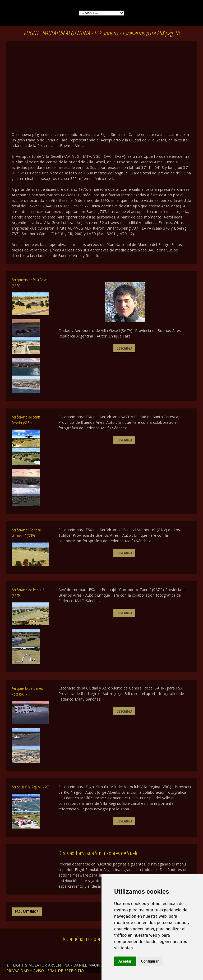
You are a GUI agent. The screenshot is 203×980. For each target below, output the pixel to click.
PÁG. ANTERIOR (27, 912)
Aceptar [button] (125, 961)
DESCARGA (124, 348)
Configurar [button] (150, 961)
